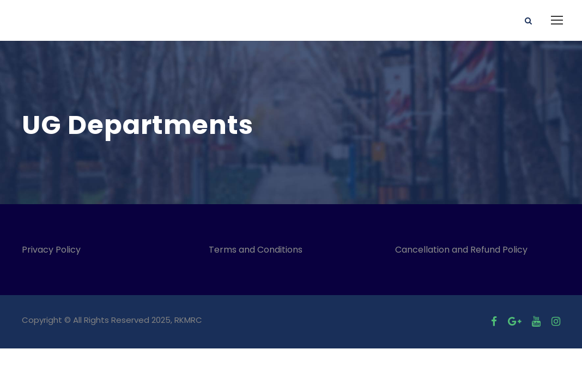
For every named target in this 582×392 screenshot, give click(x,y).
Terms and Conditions (258, 250)
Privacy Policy (51, 250)
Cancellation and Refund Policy (461, 250)
